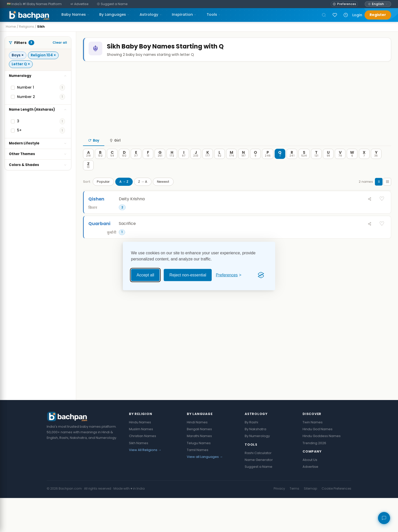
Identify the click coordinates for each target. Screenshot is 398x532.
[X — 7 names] (364, 164)
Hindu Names (140, 456)
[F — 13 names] (148, 164)
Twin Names (313, 456)
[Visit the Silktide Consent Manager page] (261, 275)
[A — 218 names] (88, 164)
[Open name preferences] (344, 4)
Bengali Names (199, 463)
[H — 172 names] (172, 164)
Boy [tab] (94, 151)
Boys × (18, 55)
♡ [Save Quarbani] (382, 234)
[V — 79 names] (340, 164)
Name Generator (259, 494)
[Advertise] (79, 4)
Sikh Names (139, 477)
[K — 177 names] (208, 164)
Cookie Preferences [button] (336, 522)
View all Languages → (205, 491)
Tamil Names (198, 484)
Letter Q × (21, 64)
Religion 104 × (43, 55)
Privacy (279, 522)
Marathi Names (199, 470)
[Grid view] (387, 192)
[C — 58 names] (112, 164)
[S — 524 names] (304, 164)
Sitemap (310, 522)
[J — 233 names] (196, 164)
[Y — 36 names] (376, 164)
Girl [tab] (115, 151)
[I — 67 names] (184, 164)
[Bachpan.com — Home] (28, 15)
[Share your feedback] (384, 518)
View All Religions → (145, 484)
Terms (294, 522)
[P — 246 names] (268, 164)
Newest (163, 192)
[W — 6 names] (352, 164)
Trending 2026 (314, 477)
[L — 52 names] (220, 164)
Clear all (60, 43)
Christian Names (143, 470)
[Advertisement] (236, 109)
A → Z (124, 192)
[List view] (379, 192)
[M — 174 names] (231, 164)
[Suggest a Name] (112, 4)
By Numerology (257, 470)
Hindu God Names (318, 463)
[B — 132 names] (100, 164)
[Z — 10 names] (88, 176)
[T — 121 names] (316, 164)
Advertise (310, 501)
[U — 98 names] (328, 164)
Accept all (145, 275)
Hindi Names (197, 456)
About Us (310, 494)
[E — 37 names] (136, 164)
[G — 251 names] (160, 164)
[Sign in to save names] (335, 15)
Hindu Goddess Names (322, 470)
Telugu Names (199, 477)
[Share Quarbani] (370, 234)
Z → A (143, 192)
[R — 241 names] (292, 164)
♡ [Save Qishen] (382, 209)
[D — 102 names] (124, 164)
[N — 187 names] (243, 164)
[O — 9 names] (255, 164)
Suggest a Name (259, 501)
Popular (103, 192)
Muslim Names (141, 463)
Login (357, 15)
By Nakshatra (255, 463)
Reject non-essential (188, 275)
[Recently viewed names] (346, 15)
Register (378, 15)
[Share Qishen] (370, 209)
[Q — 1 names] (280, 164)
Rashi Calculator (258, 487)
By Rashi (251, 456)
